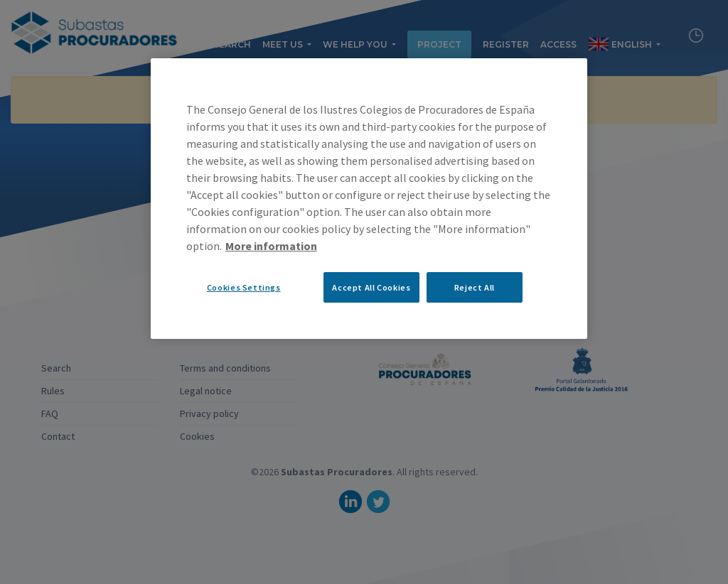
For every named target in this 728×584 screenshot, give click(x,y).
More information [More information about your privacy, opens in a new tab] (271, 246)
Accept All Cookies (371, 287)
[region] (369, 199)
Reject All (475, 287)
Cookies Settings (244, 287)
